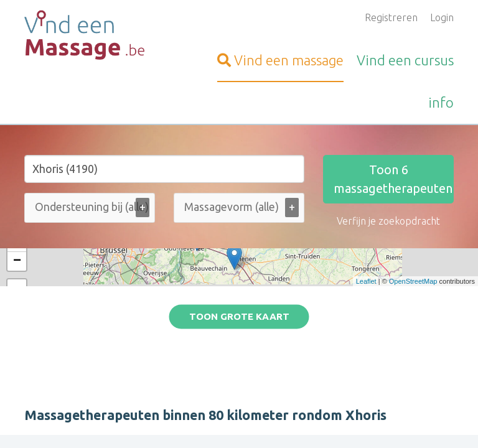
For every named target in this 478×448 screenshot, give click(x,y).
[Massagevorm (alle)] (238, 207)
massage (280, 60)
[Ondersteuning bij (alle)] (108, 207)
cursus (405, 60)
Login (442, 17)
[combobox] (90, 211)
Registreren (391, 17)
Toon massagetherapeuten (393, 179)
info (441, 102)
